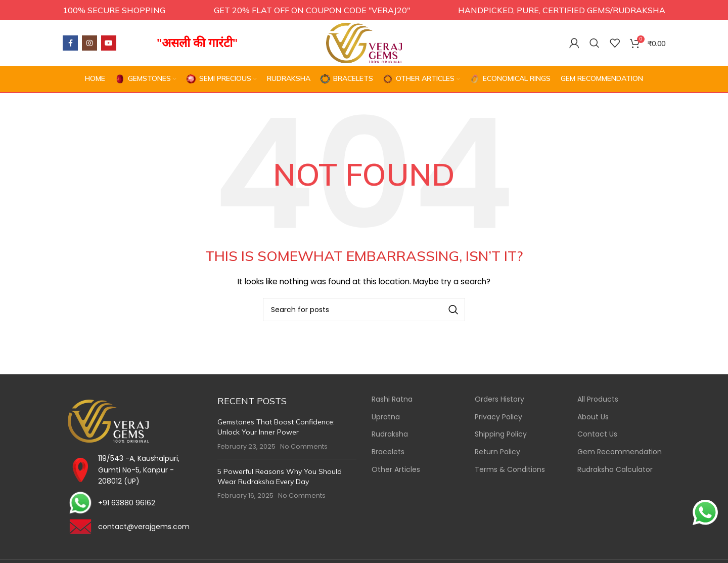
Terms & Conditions (510, 470)
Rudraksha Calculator (615, 470)
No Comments (304, 446)
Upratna (386, 417)
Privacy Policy (498, 417)
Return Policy (497, 452)
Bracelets (388, 452)
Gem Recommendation (620, 452)
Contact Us (597, 435)
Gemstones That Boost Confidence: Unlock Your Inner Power (276, 427)
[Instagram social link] (89, 43)
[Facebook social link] (70, 43)
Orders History (499, 400)
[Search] (595, 43)
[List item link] (132, 503)
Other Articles (396, 470)
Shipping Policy (501, 435)
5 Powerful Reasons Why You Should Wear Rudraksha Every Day (280, 477)
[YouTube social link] (109, 43)
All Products (598, 400)
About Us (593, 417)
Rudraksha (390, 435)
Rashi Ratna (392, 400)
